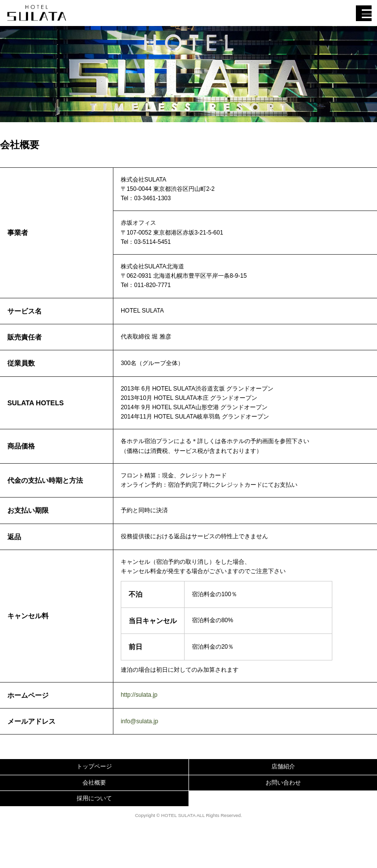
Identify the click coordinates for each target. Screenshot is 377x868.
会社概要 (94, 783)
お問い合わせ (283, 783)
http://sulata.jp (139, 695)
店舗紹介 (283, 766)
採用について (94, 798)
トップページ (94, 766)
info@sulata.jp (139, 721)
